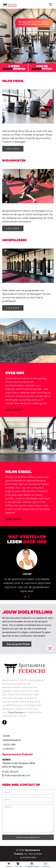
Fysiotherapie (16, 712)
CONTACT (8, 749)
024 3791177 (11, 772)
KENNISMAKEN (11, 740)
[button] (3, 60)
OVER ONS (9, 745)
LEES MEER (13, 149)
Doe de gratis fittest (18, 644)
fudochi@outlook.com (17, 775)
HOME (6, 736)
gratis (8, 69)
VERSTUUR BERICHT (28, 837)
